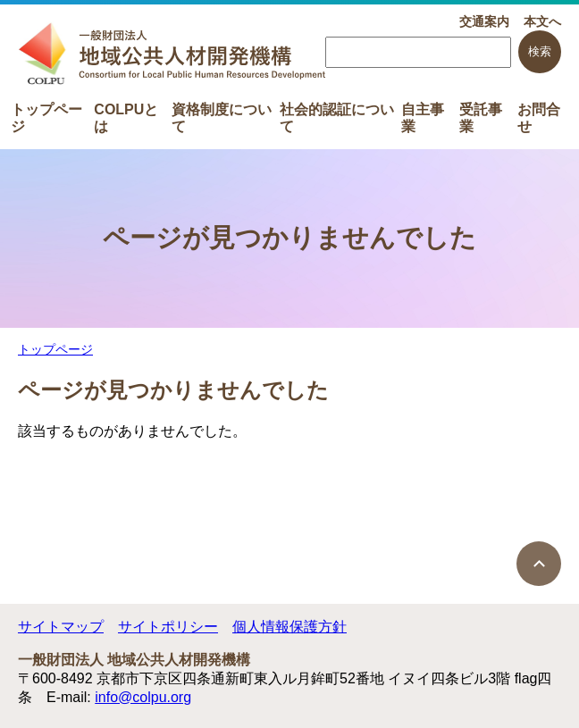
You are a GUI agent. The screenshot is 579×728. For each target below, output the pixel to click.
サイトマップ (61, 627)
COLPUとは (126, 117)
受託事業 (481, 117)
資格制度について (222, 117)
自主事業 (423, 117)
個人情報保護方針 (289, 627)
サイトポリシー (168, 627)
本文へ (542, 21)
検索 (540, 51)
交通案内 (484, 21)
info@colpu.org (143, 697)
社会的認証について (337, 117)
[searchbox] (418, 52)
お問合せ (539, 117)
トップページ (46, 117)
